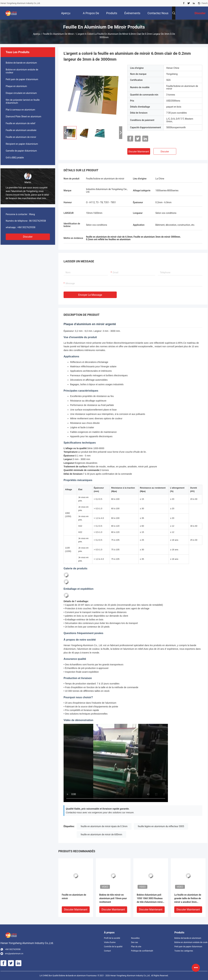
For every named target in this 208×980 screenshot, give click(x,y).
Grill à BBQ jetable (15, 158)
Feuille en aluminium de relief (20, 123)
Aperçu (37, 34)
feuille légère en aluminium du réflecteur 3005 (161, 826)
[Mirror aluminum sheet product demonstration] (116, 763)
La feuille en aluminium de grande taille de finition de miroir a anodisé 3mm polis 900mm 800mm (188, 899)
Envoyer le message (90, 295)
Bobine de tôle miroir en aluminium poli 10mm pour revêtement (113, 898)
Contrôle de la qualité (113, 947)
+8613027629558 (26, 227)
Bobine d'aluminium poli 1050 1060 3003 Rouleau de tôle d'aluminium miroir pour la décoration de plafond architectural (150, 899)
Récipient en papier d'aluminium (22, 144)
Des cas (134, 942)
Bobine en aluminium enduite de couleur (22, 71)
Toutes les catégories (184, 951)
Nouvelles (135, 938)
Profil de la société (112, 938)
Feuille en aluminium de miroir (58, 34)
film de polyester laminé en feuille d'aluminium (23, 101)
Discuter (28, 237)
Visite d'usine (110, 942)
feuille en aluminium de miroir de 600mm (101, 834)
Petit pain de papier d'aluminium (22, 79)
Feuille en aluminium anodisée (21, 130)
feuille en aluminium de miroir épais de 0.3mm (104, 826)
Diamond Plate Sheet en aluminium (23, 117)
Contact (107, 951)
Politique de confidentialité (142, 951)
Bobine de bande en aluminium (21, 63)
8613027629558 (37, 221)
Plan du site (136, 947)
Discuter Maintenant (139, 152)
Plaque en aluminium (16, 86)
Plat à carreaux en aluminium (20, 110)
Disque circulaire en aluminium (21, 93)
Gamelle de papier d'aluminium (21, 151)
